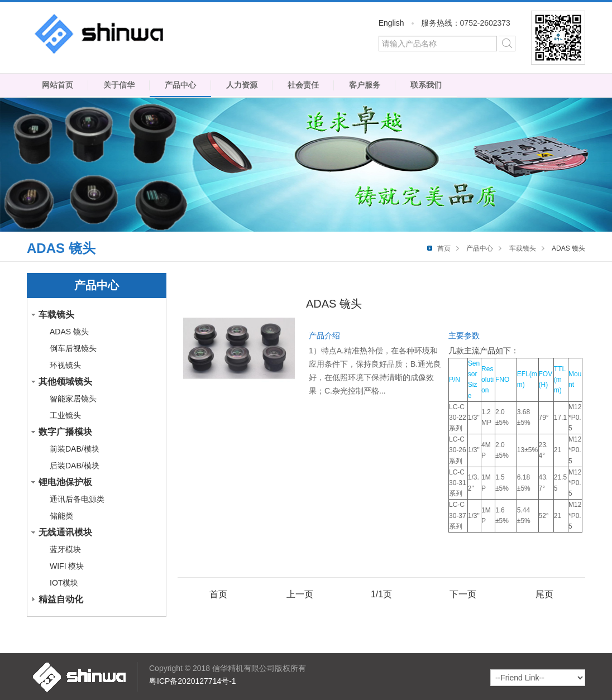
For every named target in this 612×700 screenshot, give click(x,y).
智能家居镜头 (73, 399)
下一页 (463, 594)
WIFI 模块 (67, 566)
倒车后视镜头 (73, 348)
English (391, 23)
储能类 (61, 516)
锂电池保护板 (65, 482)
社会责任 (303, 85)
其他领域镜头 (65, 382)
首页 (444, 248)
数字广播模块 (65, 432)
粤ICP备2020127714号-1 (193, 681)
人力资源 (242, 85)
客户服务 (365, 85)
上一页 (300, 594)
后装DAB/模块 (75, 466)
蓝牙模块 (65, 549)
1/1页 (381, 594)
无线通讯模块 (65, 532)
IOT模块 (64, 583)
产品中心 (180, 85)
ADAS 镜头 (69, 332)
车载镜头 (523, 248)
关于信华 (119, 85)
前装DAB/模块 (75, 449)
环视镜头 (65, 365)
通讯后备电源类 (77, 499)
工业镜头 (65, 415)
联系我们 (426, 85)
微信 (558, 38)
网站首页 (58, 85)
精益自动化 (61, 599)
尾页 (544, 594)
